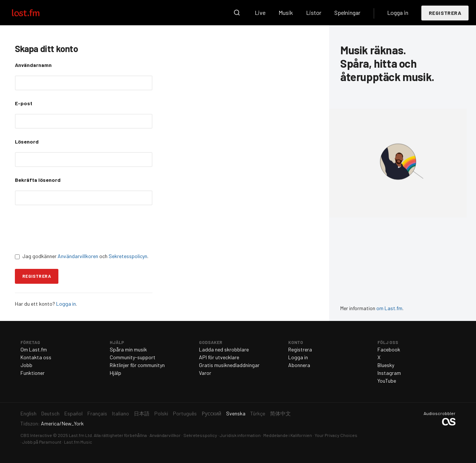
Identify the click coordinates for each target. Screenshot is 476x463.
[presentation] (71, 229)
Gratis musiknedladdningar (229, 365)
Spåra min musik (128, 349)
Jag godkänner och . (82, 256)
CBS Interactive (36, 435)
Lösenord (27, 142)
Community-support (133, 357)
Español (73, 413)
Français (97, 413)
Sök (237, 13)
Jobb (26, 365)
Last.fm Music (78, 442)
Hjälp (115, 373)
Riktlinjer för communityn (137, 365)
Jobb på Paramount (42, 442)
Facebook (389, 349)
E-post (24, 103)
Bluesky (386, 365)
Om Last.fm (34, 349)
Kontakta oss (36, 357)
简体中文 (280, 413)
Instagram (389, 373)
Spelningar (347, 12)
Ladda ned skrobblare (224, 349)
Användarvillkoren (78, 256)
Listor (314, 12)
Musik (286, 12)
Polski (161, 413)
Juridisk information (240, 435)
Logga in (398, 12)
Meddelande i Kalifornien (288, 435)
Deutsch (50, 413)
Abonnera (299, 365)
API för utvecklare (219, 357)
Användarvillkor (165, 435)
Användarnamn (33, 65)
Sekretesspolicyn (128, 256)
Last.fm (34, 13)
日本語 (142, 413)
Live (260, 12)
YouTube (387, 381)
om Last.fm (389, 308)
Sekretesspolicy (200, 435)
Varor (205, 373)
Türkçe (258, 413)
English (28, 413)
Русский (211, 413)
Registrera (445, 13)
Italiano (120, 413)
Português (185, 413)
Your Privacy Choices (336, 435)
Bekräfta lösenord (38, 180)
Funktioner (33, 373)
